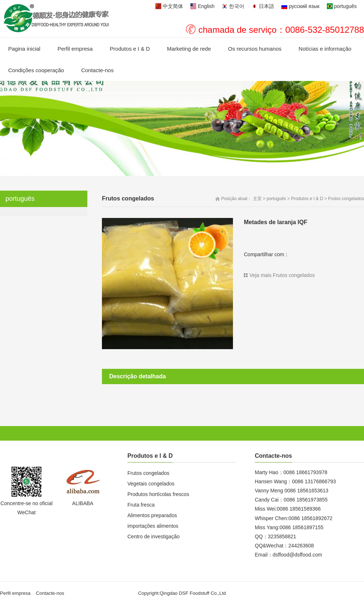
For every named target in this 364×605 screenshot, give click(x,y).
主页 (257, 199)
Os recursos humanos (255, 49)
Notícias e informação (325, 49)
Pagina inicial (24, 49)
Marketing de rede (189, 49)
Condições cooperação (36, 70)
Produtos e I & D (130, 49)
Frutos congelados (346, 199)
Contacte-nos (97, 70)
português (276, 199)
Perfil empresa (75, 49)
